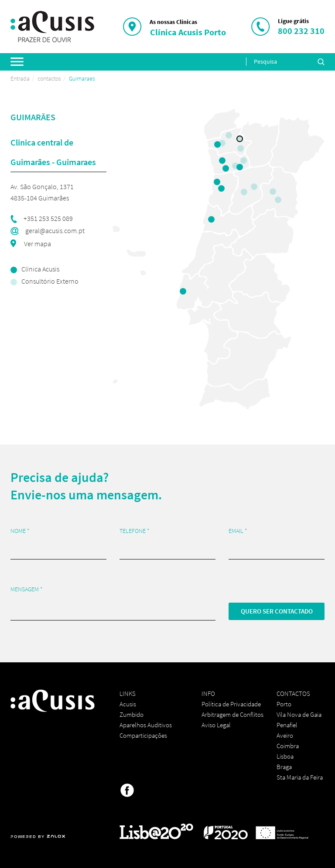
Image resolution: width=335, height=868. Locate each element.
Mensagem (27, 589)
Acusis (128, 704)
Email (238, 531)
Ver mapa (37, 244)
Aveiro (285, 735)
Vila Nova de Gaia (299, 714)
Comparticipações (143, 735)
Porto (284, 704)
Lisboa (285, 756)
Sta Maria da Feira (300, 777)
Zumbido (132, 714)
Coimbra (288, 746)
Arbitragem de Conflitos (232, 714)
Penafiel (287, 725)
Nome (20, 531)
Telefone (135, 531)
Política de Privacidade (231, 704)
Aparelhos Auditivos (146, 725)
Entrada (20, 78)
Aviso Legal (216, 725)
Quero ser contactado (277, 611)
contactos (49, 78)
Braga (284, 767)
